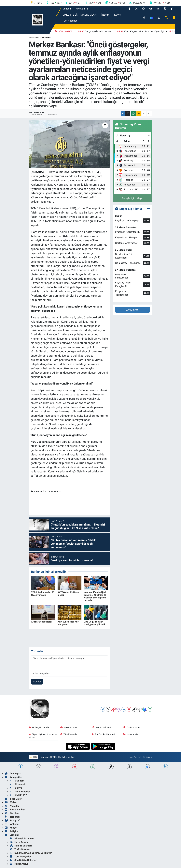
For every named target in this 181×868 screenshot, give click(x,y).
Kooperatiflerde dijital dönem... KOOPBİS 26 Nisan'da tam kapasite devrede (95, 596)
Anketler (12, 824)
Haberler (34, 38)
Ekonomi (47, 38)
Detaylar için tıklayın (133, 198)
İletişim (105, 15)
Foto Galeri (14, 799)
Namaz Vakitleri (101, 727)
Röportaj (12, 817)
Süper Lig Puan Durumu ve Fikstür (43, 736)
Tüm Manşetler (69, 734)
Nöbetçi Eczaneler (39, 727)
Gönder (37, 682)
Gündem (67, 9)
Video (11, 802)
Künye (117, 15)
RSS (33, 757)
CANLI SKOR (133, 310)
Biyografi (13, 820)
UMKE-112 (82, 9)
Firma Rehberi (15, 810)
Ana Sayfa (13, 773)
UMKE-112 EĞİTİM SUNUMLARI (80, 15)
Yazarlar (12, 806)
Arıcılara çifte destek (42, 622)
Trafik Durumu (132, 727)
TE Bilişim (147, 757)
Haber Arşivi (131, 734)
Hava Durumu (69, 727)
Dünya (16, 788)
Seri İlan (12, 813)
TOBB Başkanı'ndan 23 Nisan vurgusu (43, 594)
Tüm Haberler (70, 21)
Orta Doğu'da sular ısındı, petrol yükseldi (95, 623)
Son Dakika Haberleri (103, 734)
